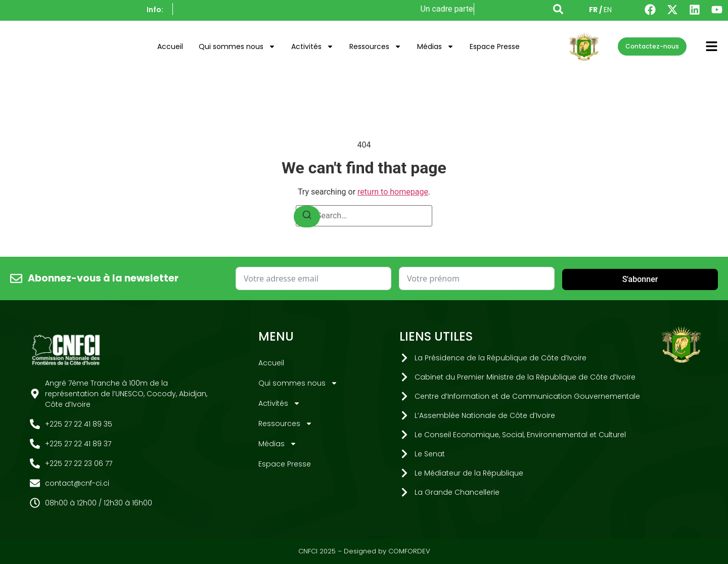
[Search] (307, 217)
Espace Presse (495, 46)
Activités (312, 46)
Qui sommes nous (237, 46)
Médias (436, 46)
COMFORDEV (409, 551)
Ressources (375, 46)
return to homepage (393, 192)
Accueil (170, 46)
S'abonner (640, 279)
